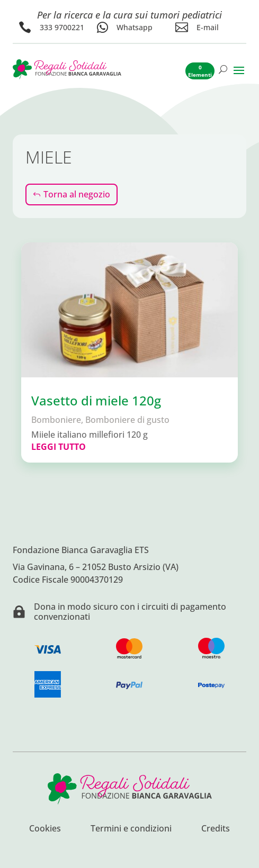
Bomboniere (56, 420)
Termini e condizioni (131, 829)
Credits (216, 829)
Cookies (45, 829)
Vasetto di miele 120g (96, 400)
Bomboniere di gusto (127, 420)
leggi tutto (59, 447)
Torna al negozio (77, 194)
